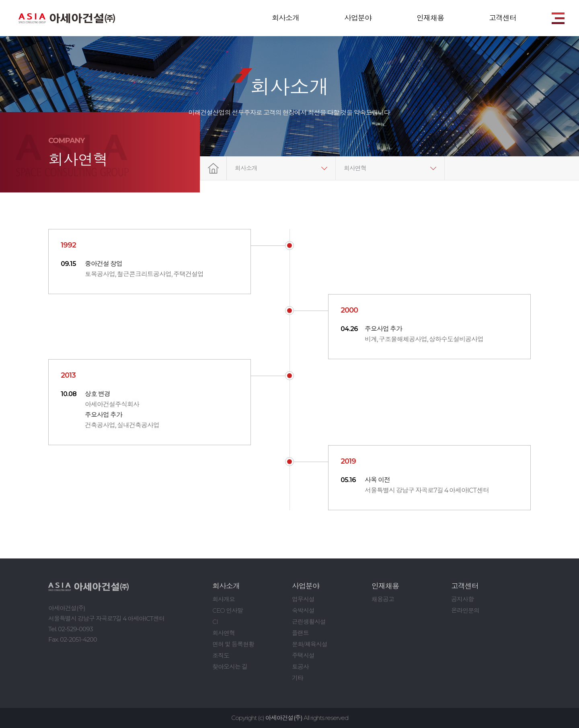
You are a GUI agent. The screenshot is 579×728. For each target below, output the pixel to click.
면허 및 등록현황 (233, 644)
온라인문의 (465, 610)
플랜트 (300, 633)
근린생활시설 (309, 622)
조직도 (221, 655)
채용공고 (383, 599)
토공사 (300, 667)
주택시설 (303, 655)
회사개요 (224, 599)
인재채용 (430, 18)
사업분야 (358, 18)
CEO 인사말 (228, 610)
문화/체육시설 (310, 644)
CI (215, 622)
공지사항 (462, 599)
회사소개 (285, 18)
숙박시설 (303, 610)
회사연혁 (355, 168)
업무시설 (303, 599)
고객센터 (503, 18)
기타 (298, 678)
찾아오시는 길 (230, 667)
